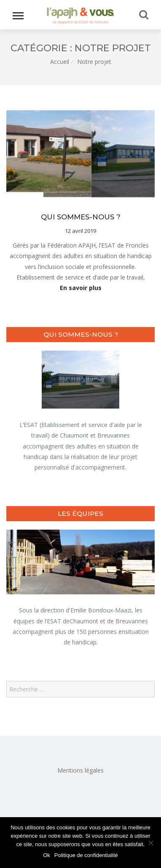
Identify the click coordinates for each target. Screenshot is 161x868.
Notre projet (24, 199)
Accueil (60, 62)
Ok (47, 855)
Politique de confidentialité (86, 855)
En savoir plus (81, 288)
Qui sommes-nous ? (81, 217)
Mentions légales (80, 770)
